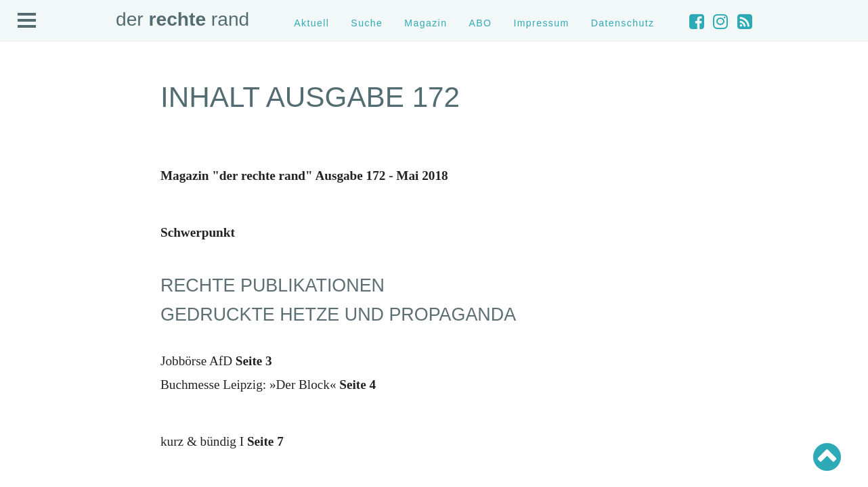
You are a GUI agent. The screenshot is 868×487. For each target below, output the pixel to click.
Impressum (541, 23)
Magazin (426, 23)
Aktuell (311, 23)
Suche (367, 23)
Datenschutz (623, 23)
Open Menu (27, 21)
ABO (480, 23)
